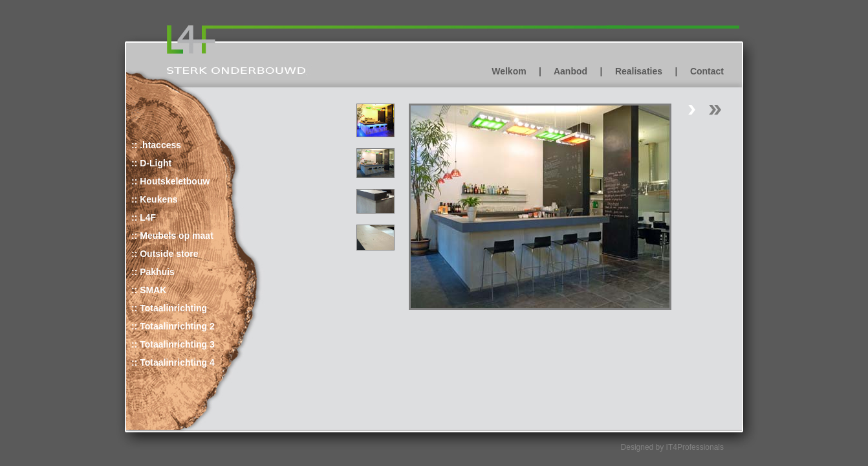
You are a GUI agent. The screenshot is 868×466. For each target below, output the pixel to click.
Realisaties (639, 71)
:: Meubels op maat (172, 236)
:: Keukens (155, 199)
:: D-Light (151, 163)
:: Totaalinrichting (169, 308)
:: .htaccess (156, 145)
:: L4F (144, 217)
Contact (707, 71)
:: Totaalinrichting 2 (173, 326)
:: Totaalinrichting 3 (173, 344)
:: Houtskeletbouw (170, 181)
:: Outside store (165, 254)
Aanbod (570, 71)
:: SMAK (149, 290)
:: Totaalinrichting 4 (173, 362)
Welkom (509, 71)
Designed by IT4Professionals (672, 447)
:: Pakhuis (153, 272)
